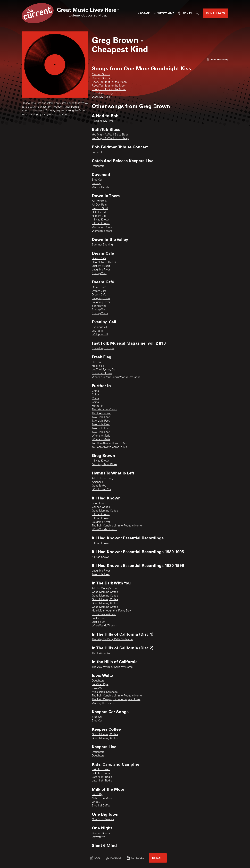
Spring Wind (99, 274)
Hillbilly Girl (99, 212)
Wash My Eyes (101, 97)
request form (62, 114)
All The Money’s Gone (105, 588)
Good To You (99, 486)
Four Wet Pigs (100, 685)
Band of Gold (100, 209)
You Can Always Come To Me (109, 443)
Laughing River (101, 270)
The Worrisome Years (104, 410)
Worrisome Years (102, 227)
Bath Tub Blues (101, 770)
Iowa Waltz (98, 688)
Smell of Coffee (101, 806)
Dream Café (99, 287)
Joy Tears (97, 331)
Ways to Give (164, 13)
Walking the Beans (103, 703)
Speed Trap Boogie (103, 93)
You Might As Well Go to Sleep (110, 135)
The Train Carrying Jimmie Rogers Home (116, 700)
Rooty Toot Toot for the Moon (109, 86)
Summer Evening (102, 245)
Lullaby (96, 184)
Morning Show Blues (105, 465)
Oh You (96, 802)
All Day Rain (99, 201)
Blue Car (97, 180)
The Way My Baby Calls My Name (112, 640)
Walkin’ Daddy (100, 187)
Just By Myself (101, 266)
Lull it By (97, 795)
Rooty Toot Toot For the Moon (109, 82)
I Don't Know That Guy (105, 262)
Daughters (98, 166)
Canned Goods (101, 75)
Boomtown (99, 503)
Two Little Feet (101, 417)
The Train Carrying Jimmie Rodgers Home (117, 526)
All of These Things (103, 478)
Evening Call (99, 327)
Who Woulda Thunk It (105, 530)
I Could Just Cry (101, 490)
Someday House (102, 373)
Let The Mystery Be (104, 370)
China (95, 391)
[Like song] (218, 59)
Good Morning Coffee (105, 511)
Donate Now (216, 13)
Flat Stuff (97, 362)
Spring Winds (100, 313)
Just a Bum (99, 618)
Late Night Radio (102, 777)
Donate (158, 858)
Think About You (102, 413)
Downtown (99, 837)
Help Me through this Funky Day (111, 611)
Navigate (141, 13)
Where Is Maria (101, 436)
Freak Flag (98, 366)
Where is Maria (101, 440)
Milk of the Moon (102, 798)
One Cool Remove (103, 820)
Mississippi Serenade (105, 692)
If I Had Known (101, 220)
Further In (98, 152)
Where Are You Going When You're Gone (116, 377)
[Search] (197, 13)
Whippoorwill (100, 335)
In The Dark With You (104, 615)
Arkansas (97, 482)
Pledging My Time (103, 121)
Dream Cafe (99, 259)
